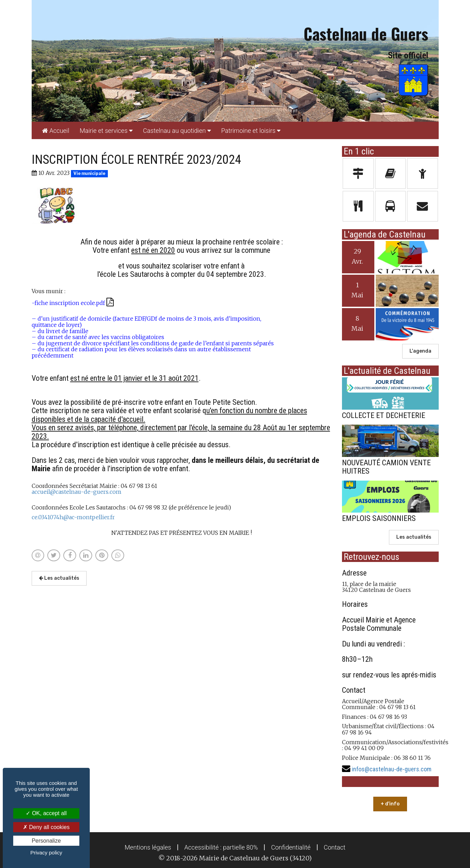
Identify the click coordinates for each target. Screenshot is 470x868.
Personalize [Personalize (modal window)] (46, 841)
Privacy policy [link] (46, 853)
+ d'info (390, 804)
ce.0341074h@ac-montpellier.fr (73, 517)
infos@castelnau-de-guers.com (392, 769)
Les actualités (59, 578)
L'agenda (420, 351)
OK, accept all (46, 813)
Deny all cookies (46, 827)
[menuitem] (56, 130)
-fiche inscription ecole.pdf (73, 303)
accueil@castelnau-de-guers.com (77, 492)
